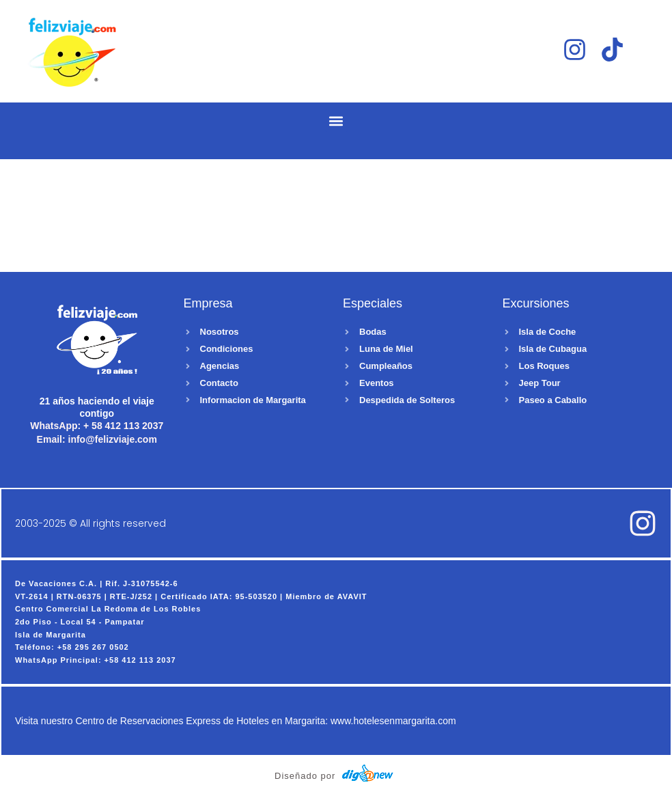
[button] (336, 121)
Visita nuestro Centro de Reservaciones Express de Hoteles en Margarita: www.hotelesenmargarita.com (236, 721)
